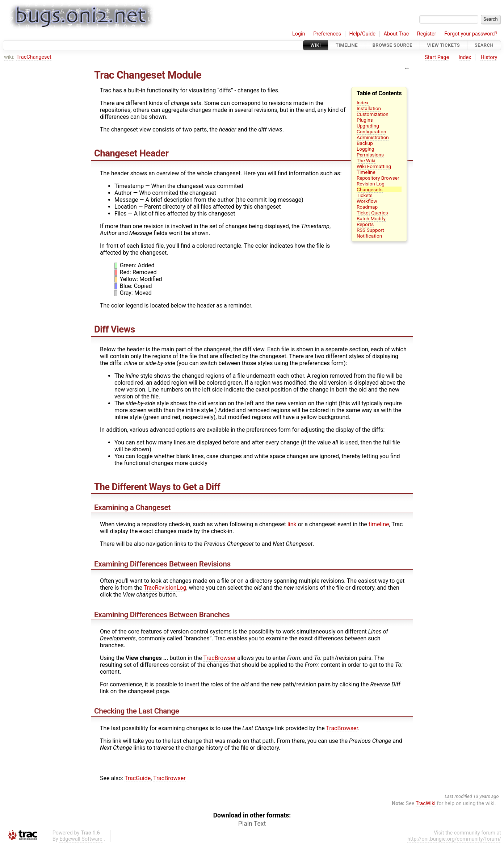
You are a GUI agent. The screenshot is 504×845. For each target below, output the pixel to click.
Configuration (371, 131)
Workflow (367, 201)
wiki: (9, 57)
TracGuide (138, 778)
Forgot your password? (471, 34)
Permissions (370, 155)
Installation (369, 108)
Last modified (458, 796)
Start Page (437, 57)
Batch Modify (371, 218)
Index (465, 57)
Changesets (370, 189)
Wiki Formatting (374, 166)
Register (427, 34)
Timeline (347, 45)
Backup (365, 143)
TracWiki (426, 804)
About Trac (396, 34)
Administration (373, 137)
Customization (373, 114)
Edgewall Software (81, 839)
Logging (366, 149)
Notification (369, 236)
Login (299, 34)
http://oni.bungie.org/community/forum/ (454, 839)
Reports (365, 224)
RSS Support (370, 230)
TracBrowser (220, 658)
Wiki (316, 45)
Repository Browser (378, 178)
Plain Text (252, 824)
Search (484, 45)
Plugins (365, 120)
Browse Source (392, 45)
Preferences (327, 34)
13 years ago (486, 796)
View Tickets (444, 45)
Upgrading (368, 126)
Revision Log (371, 184)
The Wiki (366, 160)
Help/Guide (362, 34)
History (489, 57)
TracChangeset (34, 57)
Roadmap (367, 207)
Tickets (365, 195)
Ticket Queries (372, 213)
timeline (379, 524)
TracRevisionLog (165, 588)
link (292, 524)
